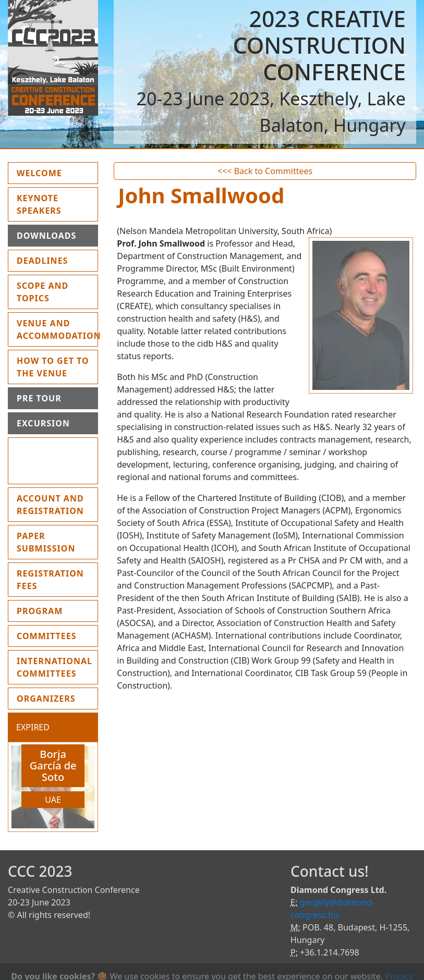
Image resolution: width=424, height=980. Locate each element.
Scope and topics (43, 292)
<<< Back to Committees (265, 171)
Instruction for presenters (49, 461)
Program (40, 611)
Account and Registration (50, 505)
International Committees (54, 667)
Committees (47, 636)
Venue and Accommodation (57, 329)
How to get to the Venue (53, 367)
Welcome (57, 173)
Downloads (46, 236)
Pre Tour (39, 398)
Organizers (46, 699)
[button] (15, 789)
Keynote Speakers (39, 204)
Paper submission (46, 542)
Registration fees (50, 580)
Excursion (43, 423)
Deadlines (42, 261)
